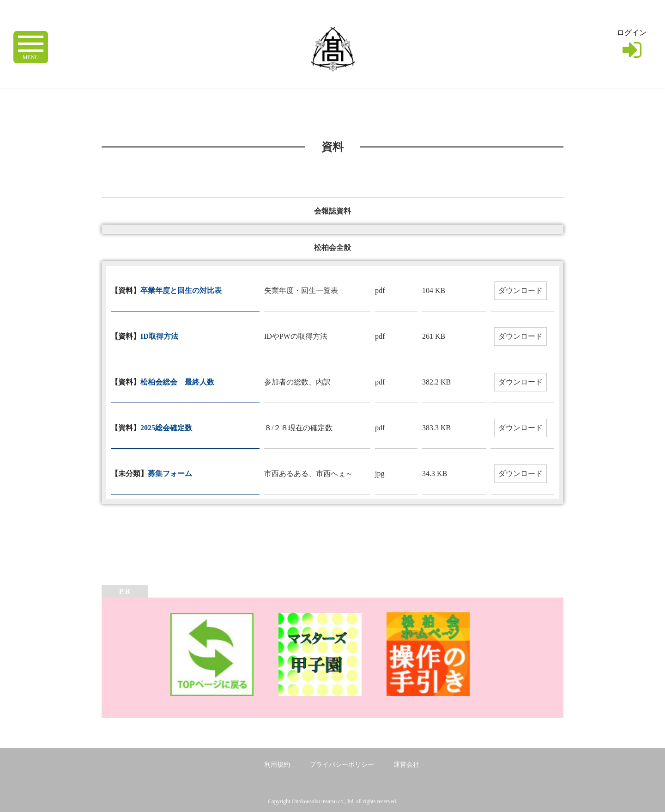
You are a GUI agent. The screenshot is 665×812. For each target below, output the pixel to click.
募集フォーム (170, 473)
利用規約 (277, 765)
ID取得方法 (159, 336)
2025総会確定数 (166, 428)
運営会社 (406, 765)
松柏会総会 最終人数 (177, 382)
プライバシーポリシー (342, 765)
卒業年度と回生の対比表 (181, 290)
